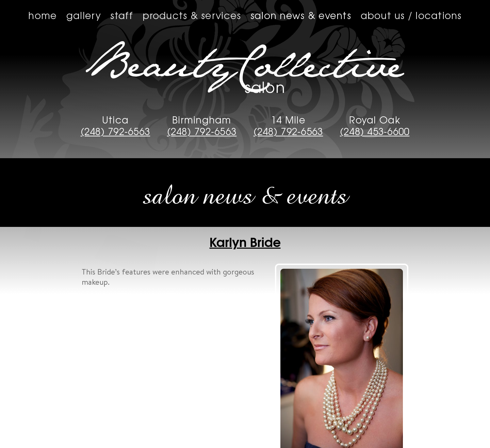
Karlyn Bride (245, 241)
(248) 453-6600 (375, 131)
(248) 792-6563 (116, 131)
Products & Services (192, 15)
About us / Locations (411, 15)
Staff (122, 15)
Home (43, 15)
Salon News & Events (301, 15)
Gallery (84, 15)
